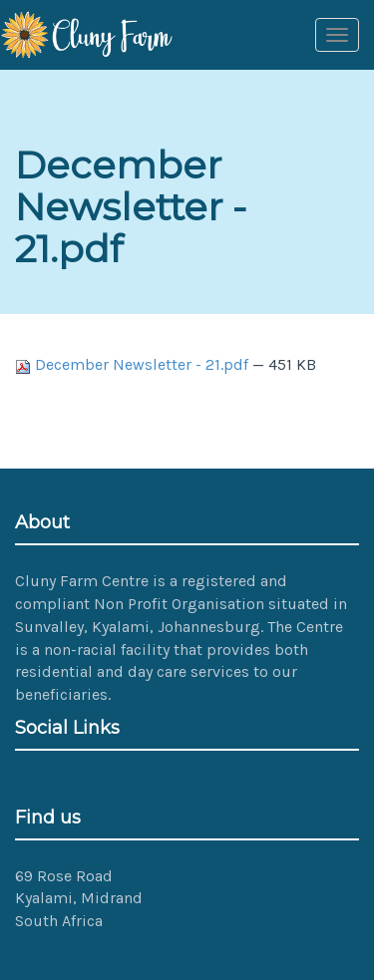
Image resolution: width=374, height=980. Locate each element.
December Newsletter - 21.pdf (134, 364)
